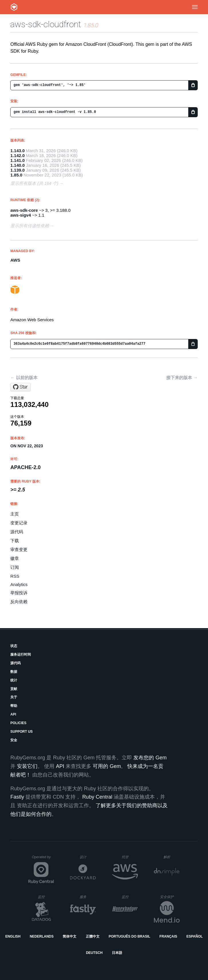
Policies (18, 723)
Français (168, 936)
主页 (15, 514)
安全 (14, 740)
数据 (14, 672)
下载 (15, 541)
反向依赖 (19, 602)
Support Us (21, 732)
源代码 (17, 532)
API (13, 714)
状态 (14, 646)
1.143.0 (17, 151)
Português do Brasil (129, 936)
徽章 (15, 558)
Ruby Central (97, 797)
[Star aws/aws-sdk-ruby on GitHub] (20, 387)
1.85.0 (16, 175)
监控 (46, 897)
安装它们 (27, 766)
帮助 (14, 706)
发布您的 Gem (150, 758)
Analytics (19, 584)
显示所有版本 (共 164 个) (34, 183)
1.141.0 (17, 160)
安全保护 (170, 897)
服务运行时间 (21, 654)
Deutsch (94, 953)
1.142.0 (17, 155)
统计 (14, 680)
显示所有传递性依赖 (30, 226)
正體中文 (93, 936)
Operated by (43, 859)
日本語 (117, 953)
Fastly (17, 797)
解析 (172, 857)
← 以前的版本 (24, 378)
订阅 (15, 567)
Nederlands (42, 936)
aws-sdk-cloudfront (46, 24)
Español (194, 936)
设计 (88, 857)
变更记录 (19, 523)
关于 (14, 697)
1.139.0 (17, 170)
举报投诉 (19, 593)
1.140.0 (17, 165)
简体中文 (70, 936)
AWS (15, 260)
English (13, 936)
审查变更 (19, 549)
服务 (88, 897)
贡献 (14, 689)
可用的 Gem (107, 766)
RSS (15, 576)
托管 (129, 857)
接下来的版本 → (182, 378)
